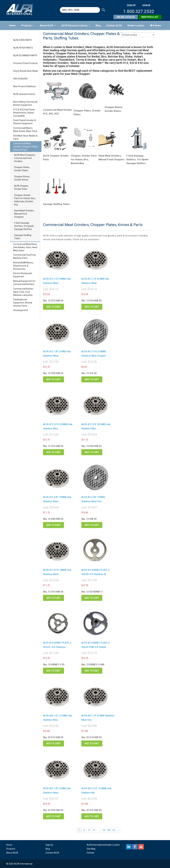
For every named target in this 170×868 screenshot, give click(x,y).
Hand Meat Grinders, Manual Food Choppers (24, 214)
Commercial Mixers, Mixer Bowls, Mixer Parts (25, 130)
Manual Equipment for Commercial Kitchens (24, 283)
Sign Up (49, 845)
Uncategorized (21, 310)
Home (12, 26)
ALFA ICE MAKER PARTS (25, 55)
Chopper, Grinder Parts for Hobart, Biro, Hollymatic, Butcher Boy (25, 200)
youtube (141, 847)
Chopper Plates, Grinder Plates (22, 169)
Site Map (91, 849)
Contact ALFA (114, 26)
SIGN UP (131, 5)
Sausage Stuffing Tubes (23, 237)
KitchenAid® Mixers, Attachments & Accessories (23, 266)
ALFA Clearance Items (24, 94)
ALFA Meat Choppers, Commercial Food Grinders (25, 158)
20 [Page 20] (109, 830)
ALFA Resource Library (76, 26)
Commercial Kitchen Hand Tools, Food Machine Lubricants (23, 292)
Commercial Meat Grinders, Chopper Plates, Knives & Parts (26, 147)
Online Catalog (126, 17)
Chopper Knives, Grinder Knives (22, 178)
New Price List (150, 17)
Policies (90, 853)
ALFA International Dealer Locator (103, 845)
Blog (98, 26)
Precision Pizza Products (26, 63)
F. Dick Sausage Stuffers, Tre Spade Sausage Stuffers (24, 226)
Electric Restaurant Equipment (23, 275)
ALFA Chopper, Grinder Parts (21, 187)
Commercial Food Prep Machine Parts (25, 256)
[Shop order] (137, 35)
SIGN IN (146, 5)
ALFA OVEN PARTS (23, 40)
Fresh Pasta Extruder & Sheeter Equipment (25, 122)
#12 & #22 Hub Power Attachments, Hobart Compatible (24, 113)
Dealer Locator (136, 26)
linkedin (129, 847)
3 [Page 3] (89, 830)
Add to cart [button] (53, 307)
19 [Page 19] (104, 830)
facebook (135, 847)
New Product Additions (25, 86)
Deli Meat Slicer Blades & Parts (25, 137)
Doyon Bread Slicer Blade (26, 71)
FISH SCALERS (20, 79)
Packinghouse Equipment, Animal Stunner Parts (23, 303)
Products (28, 26)
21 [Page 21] (114, 830)
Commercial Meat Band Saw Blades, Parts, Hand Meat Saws (25, 247)
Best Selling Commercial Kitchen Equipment (25, 103)
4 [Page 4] (94, 830)
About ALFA (48, 26)
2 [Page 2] (84, 830)
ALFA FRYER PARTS (23, 48)
